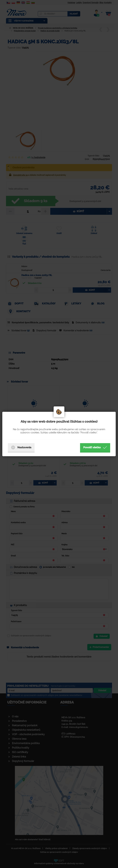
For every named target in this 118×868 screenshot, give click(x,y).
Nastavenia (21, 448)
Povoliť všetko (95, 448)
